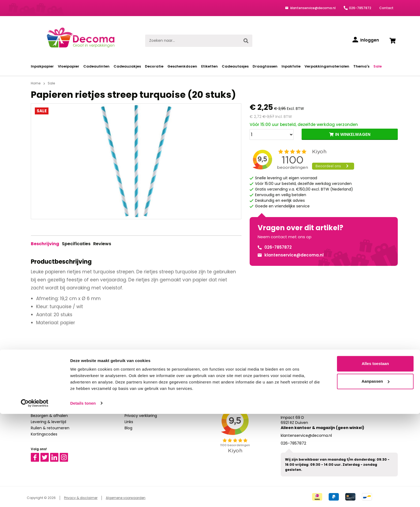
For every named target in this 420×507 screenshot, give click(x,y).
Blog (128, 428)
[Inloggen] (366, 40)
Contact (386, 8)
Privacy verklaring (141, 416)
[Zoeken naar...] (192, 41)
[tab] (45, 244)
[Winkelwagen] (392, 41)
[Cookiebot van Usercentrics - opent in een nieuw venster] (35, 497)
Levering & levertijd (48, 422)
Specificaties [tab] (76, 244)
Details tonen (83, 496)
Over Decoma (138, 409)
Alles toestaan (375, 457)
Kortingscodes (44, 434)
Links (129, 422)
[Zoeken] (246, 41)
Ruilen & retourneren (50, 428)
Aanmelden (268, 364)
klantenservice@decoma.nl (313, 8)
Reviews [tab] (102, 244)
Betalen (38, 409)
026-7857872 (360, 8)
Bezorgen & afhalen (49, 416)
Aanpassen (376, 474)
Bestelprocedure (46, 403)
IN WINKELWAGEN (353, 134)
